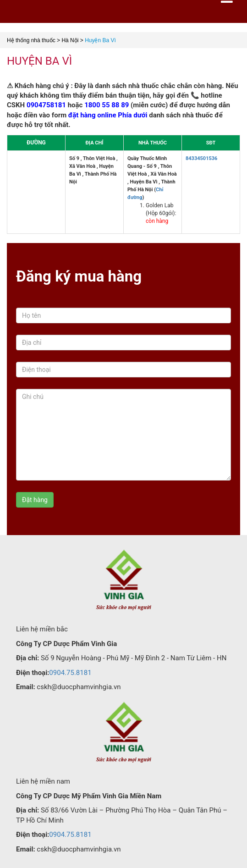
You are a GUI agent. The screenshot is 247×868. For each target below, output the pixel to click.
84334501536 (201, 158)
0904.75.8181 (70, 673)
